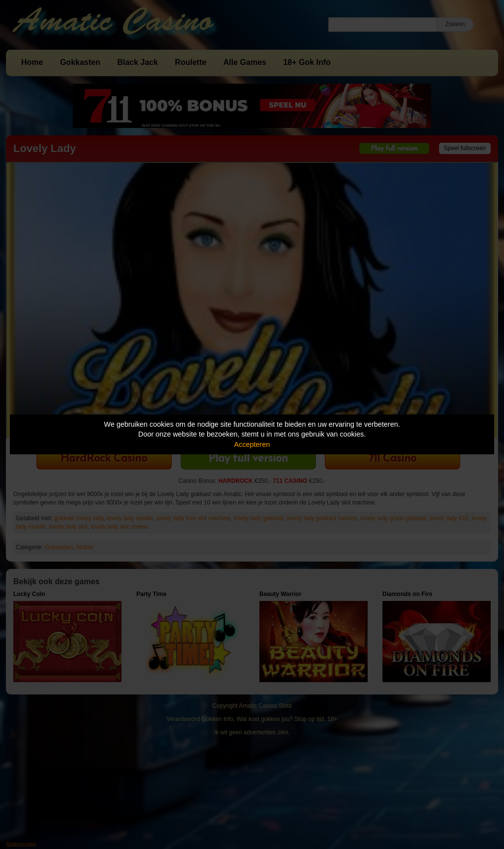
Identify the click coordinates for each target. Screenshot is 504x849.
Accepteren (252, 444)
